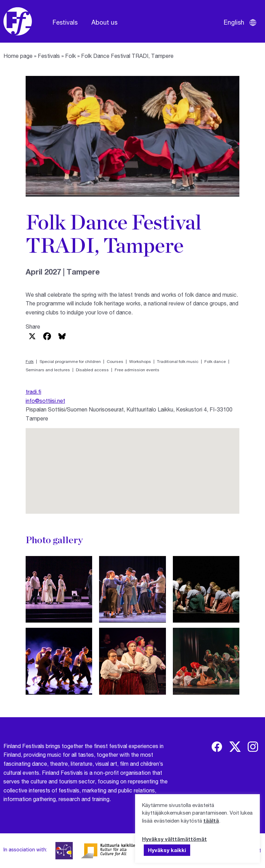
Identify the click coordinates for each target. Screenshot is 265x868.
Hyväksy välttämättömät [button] (174, 839)
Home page (18, 56)
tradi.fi (33, 392)
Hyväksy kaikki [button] (167, 850)
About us (104, 22)
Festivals (65, 22)
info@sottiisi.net (45, 401)
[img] (217, 747)
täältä (211, 821)
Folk (70, 56)
